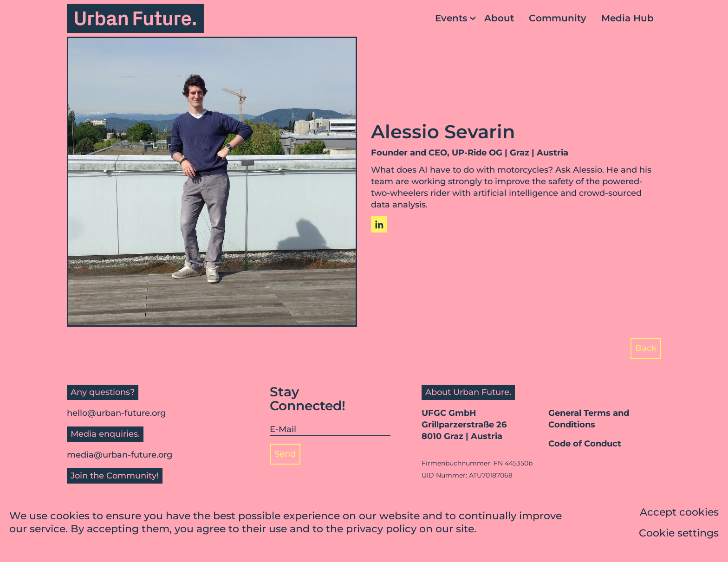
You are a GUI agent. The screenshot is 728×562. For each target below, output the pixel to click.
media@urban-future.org (120, 455)
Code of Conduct (585, 444)
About (499, 18)
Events (451, 18)
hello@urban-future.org (116, 413)
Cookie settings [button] (679, 534)
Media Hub (627, 18)
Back (646, 348)
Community (558, 18)
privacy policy (381, 530)
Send (285, 454)
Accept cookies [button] (679, 514)
